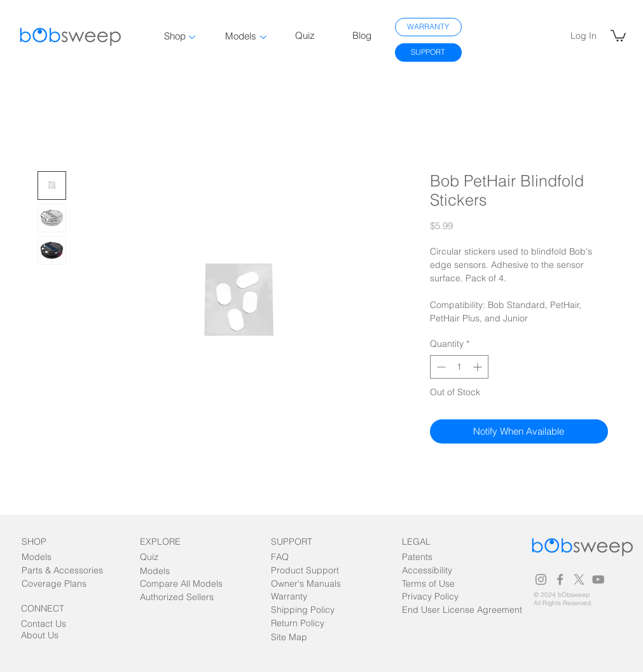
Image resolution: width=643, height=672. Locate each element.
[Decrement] (440, 367)
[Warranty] (295, 597)
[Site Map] (300, 638)
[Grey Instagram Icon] (541, 579)
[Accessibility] (442, 571)
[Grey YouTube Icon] (598, 579)
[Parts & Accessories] (62, 571)
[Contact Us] (45, 625)
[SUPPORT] (428, 52)
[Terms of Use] (429, 584)
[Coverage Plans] (62, 584)
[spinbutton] (459, 367)
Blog (362, 35)
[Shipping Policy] (303, 611)
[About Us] (45, 636)
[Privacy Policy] (430, 597)
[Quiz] (164, 558)
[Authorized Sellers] (177, 598)
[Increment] (479, 367)
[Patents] (429, 558)
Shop (175, 36)
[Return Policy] (298, 624)
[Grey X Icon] (579, 579)
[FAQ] (295, 558)
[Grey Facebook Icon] (560, 579)
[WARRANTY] (428, 27)
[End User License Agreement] (466, 611)
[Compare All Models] (181, 584)
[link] (618, 35)
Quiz (305, 35)
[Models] (45, 558)
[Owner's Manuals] (307, 584)
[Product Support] (305, 571)
